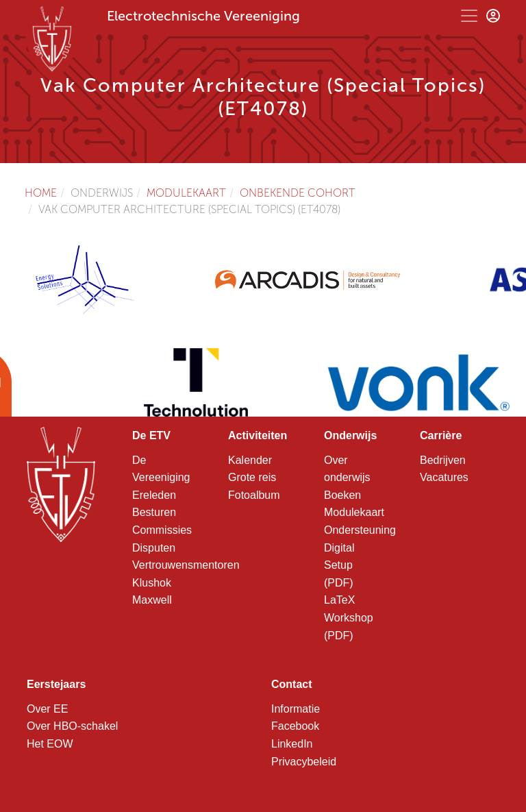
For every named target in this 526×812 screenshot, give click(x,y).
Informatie (296, 709)
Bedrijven (443, 460)
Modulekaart (186, 193)
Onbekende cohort (298, 193)
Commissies (162, 530)
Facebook (295, 726)
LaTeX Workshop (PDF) (349, 617)
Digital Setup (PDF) (339, 565)
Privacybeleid (304, 762)
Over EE (47, 709)
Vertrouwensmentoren (186, 565)
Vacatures (444, 477)
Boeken (342, 495)
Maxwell (152, 600)
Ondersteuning (360, 530)
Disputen (154, 548)
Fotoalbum (254, 495)
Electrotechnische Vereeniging (203, 16)
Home (41, 193)
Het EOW (50, 744)
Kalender (250, 460)
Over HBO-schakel (72, 726)
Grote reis (252, 477)
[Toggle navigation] (469, 16)
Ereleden (154, 495)
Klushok (152, 583)
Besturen (154, 512)
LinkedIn (292, 744)
